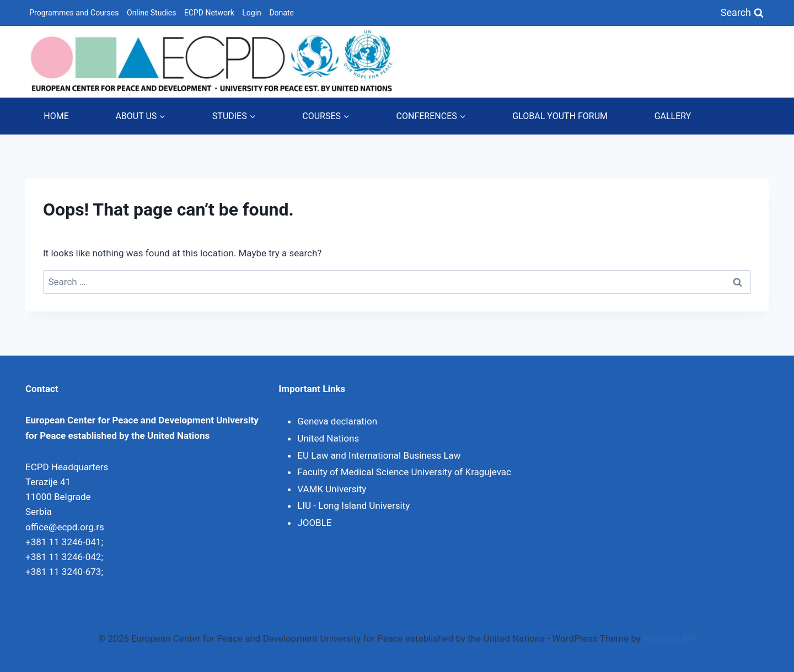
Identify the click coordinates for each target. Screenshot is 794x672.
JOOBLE (314, 523)
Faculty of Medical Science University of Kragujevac (404, 472)
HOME (56, 116)
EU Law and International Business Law (379, 455)
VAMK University (332, 489)
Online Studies (151, 13)
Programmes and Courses (74, 13)
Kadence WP (669, 638)
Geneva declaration (337, 421)
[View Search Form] (742, 13)
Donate (281, 13)
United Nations (328, 438)
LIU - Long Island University (353, 506)
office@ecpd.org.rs (65, 527)
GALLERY (673, 116)
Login (252, 13)
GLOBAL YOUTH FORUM (560, 116)
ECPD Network (209, 13)
